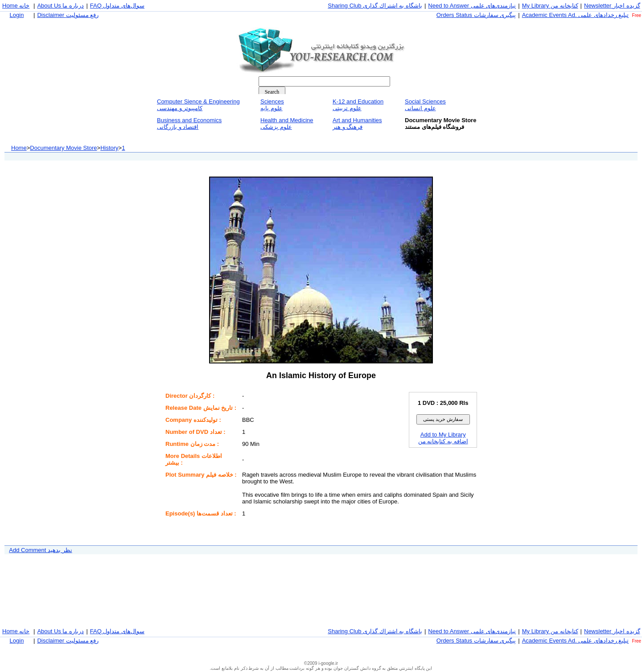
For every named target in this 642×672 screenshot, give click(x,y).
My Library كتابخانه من (550, 6)
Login (17, 15)
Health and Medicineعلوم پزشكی (287, 124)
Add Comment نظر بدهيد (40, 550)
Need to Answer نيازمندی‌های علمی (472, 6)
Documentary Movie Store (63, 148)
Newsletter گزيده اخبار (612, 6)
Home (19, 148)
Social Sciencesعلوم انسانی (425, 105)
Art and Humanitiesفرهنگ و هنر (357, 124)
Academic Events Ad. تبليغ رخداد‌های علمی (576, 15)
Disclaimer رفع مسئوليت (68, 15)
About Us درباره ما (60, 6)
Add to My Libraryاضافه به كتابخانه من (443, 438)
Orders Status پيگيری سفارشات (476, 15)
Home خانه (16, 6)
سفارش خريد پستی (443, 419)
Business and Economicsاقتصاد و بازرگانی (189, 124)
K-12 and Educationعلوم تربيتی (358, 105)
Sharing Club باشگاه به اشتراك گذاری (375, 6)
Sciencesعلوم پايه (272, 105)
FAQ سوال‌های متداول (117, 6)
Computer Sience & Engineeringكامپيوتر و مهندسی (198, 105)
